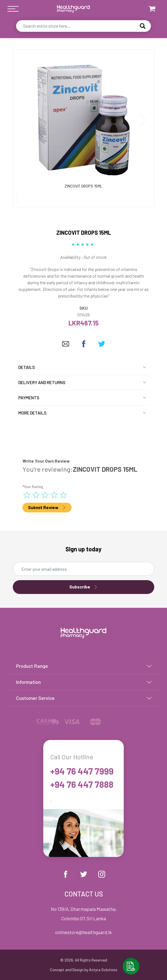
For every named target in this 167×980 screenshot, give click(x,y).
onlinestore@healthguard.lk (83, 932)
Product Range (32, 666)
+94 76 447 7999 (82, 771)
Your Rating (33, 487)
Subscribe (83, 587)
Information (28, 682)
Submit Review (47, 508)
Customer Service (35, 698)
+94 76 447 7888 (82, 784)
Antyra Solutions (103, 970)
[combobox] (83, 26)
